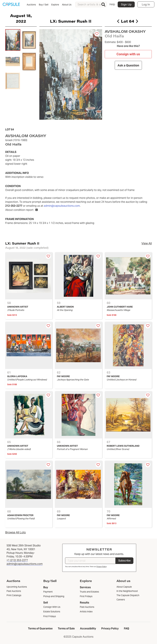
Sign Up (126, 4)
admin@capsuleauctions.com (62, 206)
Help (112, 4)
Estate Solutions (52, 612)
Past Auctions (87, 607)
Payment (48, 592)
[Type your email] (90, 561)
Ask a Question (128, 65)
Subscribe (124, 561)
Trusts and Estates (89, 592)
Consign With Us (52, 607)
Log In (146, 4)
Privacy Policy (102, 566)
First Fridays (50, 616)
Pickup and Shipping (54, 596)
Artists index (86, 612)
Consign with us (128, 54)
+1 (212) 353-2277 (17, 560)
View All (147, 243)
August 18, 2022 (21, 18)
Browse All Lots (15, 532)
